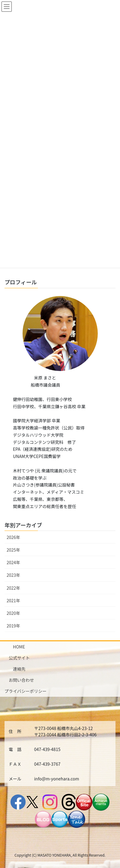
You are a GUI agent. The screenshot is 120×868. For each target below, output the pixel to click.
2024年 (13, 562)
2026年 (13, 537)
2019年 (13, 626)
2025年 (13, 550)
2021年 (13, 600)
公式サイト (19, 658)
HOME (19, 647)
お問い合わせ (21, 680)
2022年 (13, 588)
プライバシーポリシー (26, 691)
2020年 (13, 613)
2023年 (13, 575)
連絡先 (19, 669)
